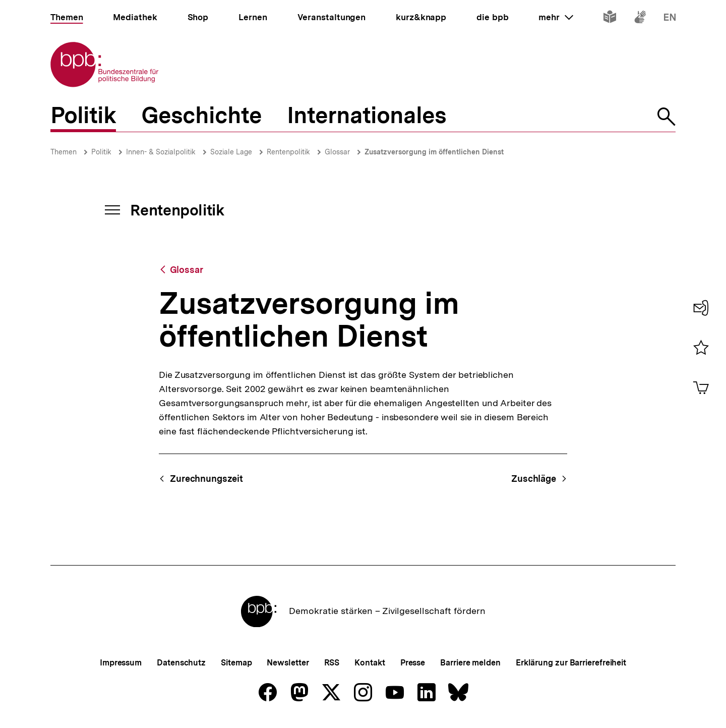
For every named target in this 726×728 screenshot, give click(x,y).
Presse (413, 663)
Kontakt (370, 663)
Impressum (121, 663)
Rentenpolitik (288, 152)
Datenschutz (181, 663)
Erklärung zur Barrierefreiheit (571, 663)
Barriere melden (470, 663)
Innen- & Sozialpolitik (161, 152)
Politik (101, 152)
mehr (556, 17)
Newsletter (288, 663)
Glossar (337, 152)
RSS (332, 663)
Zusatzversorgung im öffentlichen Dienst (434, 152)
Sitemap (236, 663)
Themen (64, 152)
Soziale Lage (231, 152)
